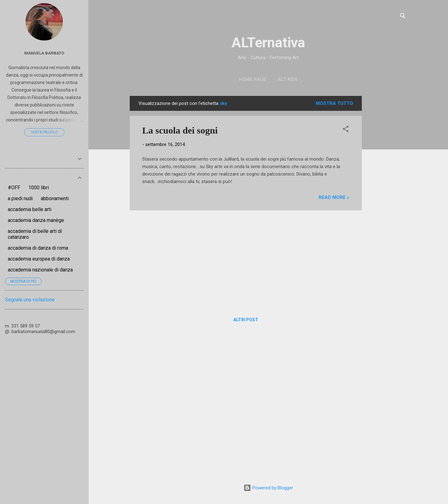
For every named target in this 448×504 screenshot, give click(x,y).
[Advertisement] (387, 189)
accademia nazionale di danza (40, 270)
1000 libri (39, 188)
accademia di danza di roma (38, 248)
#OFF (14, 188)
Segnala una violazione (30, 300)
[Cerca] (403, 17)
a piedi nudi (20, 198)
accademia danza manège (36, 220)
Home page (253, 79)
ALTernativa (268, 42)
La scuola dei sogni (180, 130)
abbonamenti (55, 198)
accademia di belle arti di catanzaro (35, 234)
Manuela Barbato (44, 53)
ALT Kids (288, 79)
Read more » (334, 197)
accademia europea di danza (39, 259)
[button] (346, 130)
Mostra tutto (334, 103)
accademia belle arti (30, 209)
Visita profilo (44, 132)
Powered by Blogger (268, 488)
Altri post (246, 320)
